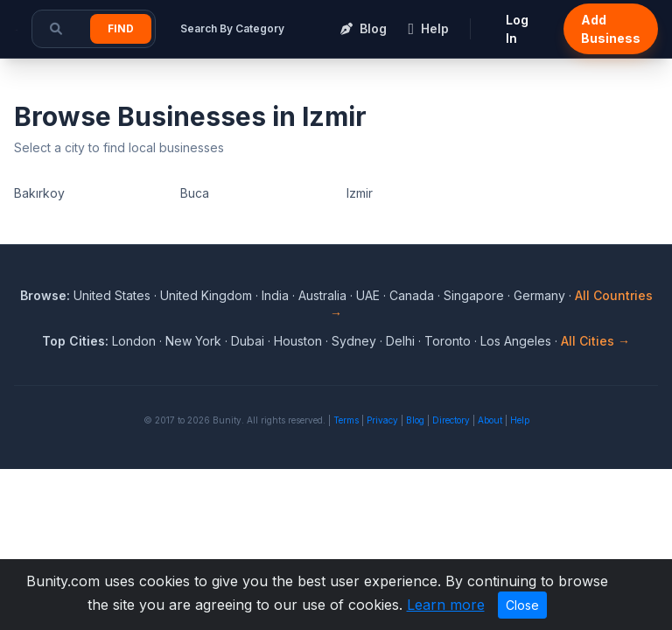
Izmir (360, 193)
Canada (412, 295)
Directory (451, 420)
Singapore (474, 295)
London (134, 341)
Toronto (448, 341)
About (490, 420)
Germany (539, 295)
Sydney (354, 341)
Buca (195, 193)
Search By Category (232, 28)
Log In (517, 29)
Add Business (611, 29)
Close (522, 605)
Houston (298, 341)
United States (112, 295)
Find (121, 28)
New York (193, 341)
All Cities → (595, 341)
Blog (415, 420)
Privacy (382, 420)
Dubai (248, 341)
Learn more (446, 605)
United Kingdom (206, 295)
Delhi (400, 341)
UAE (368, 295)
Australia (322, 295)
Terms (346, 420)
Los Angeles (516, 341)
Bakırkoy (39, 193)
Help (520, 420)
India (275, 295)
